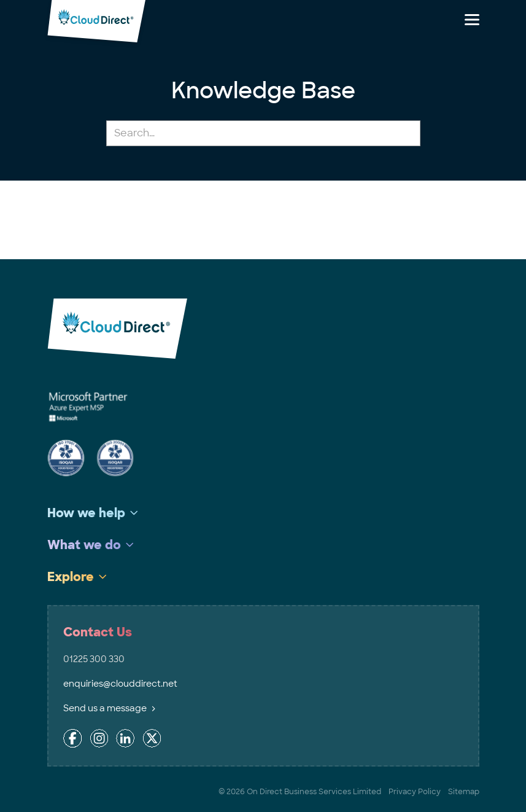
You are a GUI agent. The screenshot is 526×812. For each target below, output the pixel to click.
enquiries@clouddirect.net (120, 684)
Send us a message (109, 708)
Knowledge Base (263, 91)
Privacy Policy (415, 792)
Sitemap (464, 792)
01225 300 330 (94, 659)
